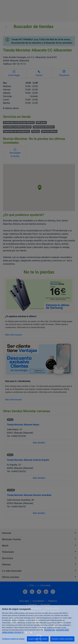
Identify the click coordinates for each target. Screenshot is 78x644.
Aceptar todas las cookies (38, 639)
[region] (39, 625)
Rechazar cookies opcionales (62, 639)
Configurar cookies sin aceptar (13, 639)
